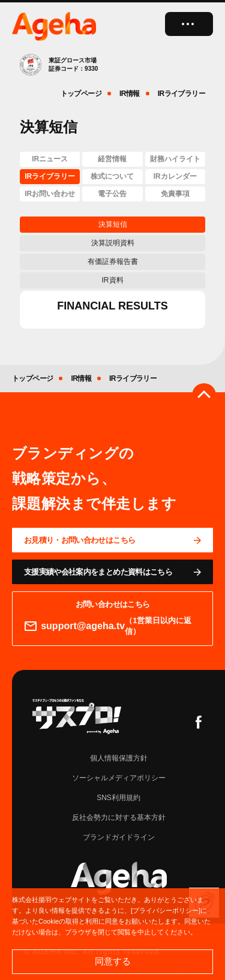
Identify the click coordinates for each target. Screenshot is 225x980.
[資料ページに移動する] (112, 572)
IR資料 (113, 280)
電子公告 (112, 194)
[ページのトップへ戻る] (204, 395)
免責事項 (175, 194)
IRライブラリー (50, 176)
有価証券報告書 (113, 261)
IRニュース (50, 159)
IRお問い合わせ (50, 194)
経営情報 (112, 159)
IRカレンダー (175, 176)
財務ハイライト (175, 159)
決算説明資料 (113, 243)
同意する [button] (113, 961)
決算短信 (113, 224)
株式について (112, 176)
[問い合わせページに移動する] (112, 540)
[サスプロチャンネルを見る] (77, 716)
